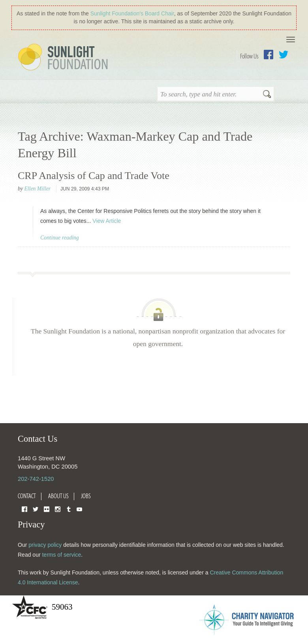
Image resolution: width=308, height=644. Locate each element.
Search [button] (267, 95)
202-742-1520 (36, 479)
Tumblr (69, 509)
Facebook (269, 55)
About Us (58, 496)
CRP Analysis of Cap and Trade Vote (94, 176)
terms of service (61, 555)
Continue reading (60, 238)
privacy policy (45, 545)
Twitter (284, 55)
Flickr (47, 509)
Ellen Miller (37, 189)
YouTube (79, 509)
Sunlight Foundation (64, 58)
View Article (107, 221)
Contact (27, 496)
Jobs (86, 496)
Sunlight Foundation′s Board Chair (132, 13)
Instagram (58, 509)
